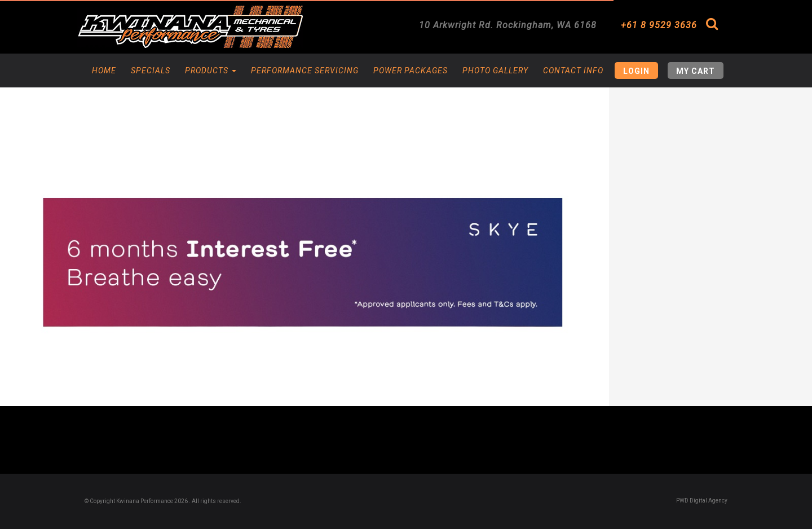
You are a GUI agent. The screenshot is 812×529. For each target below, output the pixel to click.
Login (636, 71)
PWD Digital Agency (702, 501)
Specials (151, 70)
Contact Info (573, 70)
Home (104, 70)
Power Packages (411, 70)
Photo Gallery (495, 70)
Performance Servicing (305, 70)
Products (211, 70)
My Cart (696, 71)
